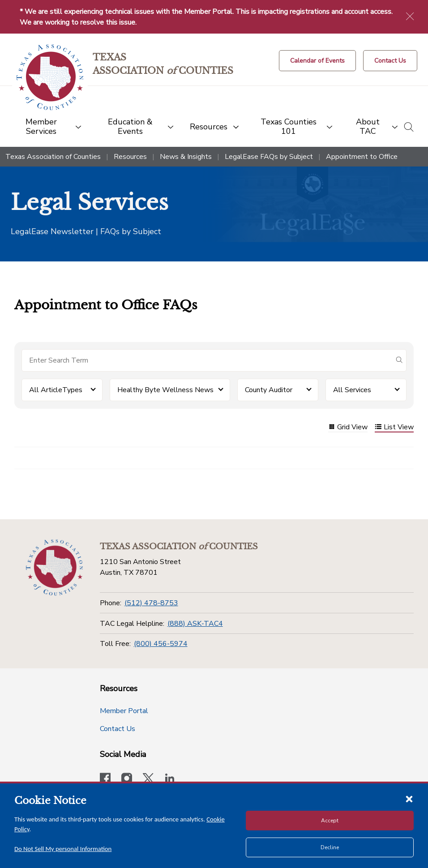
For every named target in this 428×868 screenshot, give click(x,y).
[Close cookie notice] (409, 799)
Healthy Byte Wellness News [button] (165, 390)
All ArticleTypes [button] (56, 390)
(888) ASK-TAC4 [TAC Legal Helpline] (195, 624)
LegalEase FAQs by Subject (269, 157)
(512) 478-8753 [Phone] (151, 603)
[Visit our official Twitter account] (148, 779)
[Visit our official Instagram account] (127, 779)
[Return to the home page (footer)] (54, 568)
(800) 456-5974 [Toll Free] (161, 644)
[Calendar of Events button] (317, 61)
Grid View (348, 428)
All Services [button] (352, 390)
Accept (330, 821)
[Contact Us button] (390, 61)
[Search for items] (207, 360)
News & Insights (186, 157)
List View (394, 428)
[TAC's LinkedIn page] (170, 779)
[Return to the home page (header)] (50, 77)
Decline (330, 847)
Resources (130, 157)
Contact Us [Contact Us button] (118, 729)
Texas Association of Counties (53, 157)
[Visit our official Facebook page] (105, 779)
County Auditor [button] (269, 390)
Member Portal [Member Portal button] (124, 711)
